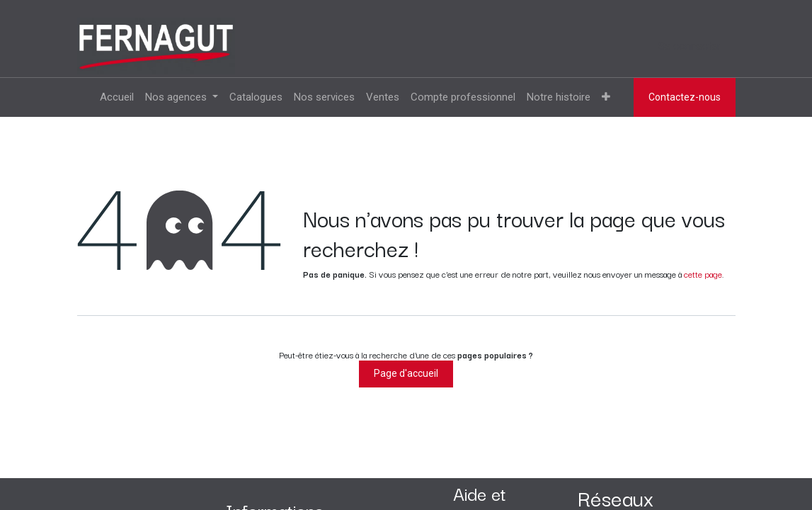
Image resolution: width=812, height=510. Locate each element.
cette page (703, 274)
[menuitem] (117, 97)
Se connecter (690, 46)
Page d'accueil (406, 373)
